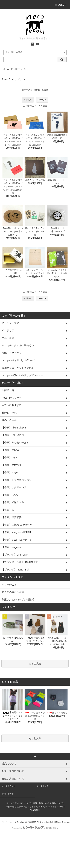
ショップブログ (57, 807)
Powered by (35, 828)
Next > (42, 100)
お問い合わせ (8, 794)
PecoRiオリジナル (19, 69)
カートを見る (43, 786)
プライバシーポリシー (39, 807)
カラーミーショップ (8, 822)
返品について (57, 803)
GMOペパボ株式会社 (45, 822)
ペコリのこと (9, 585)
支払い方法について (23, 803)
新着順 (45, 90)
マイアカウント (9, 786)
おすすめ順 (27, 90)
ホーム (6, 69)
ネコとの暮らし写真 (13, 592)
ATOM (37, 810)
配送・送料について (41, 803)
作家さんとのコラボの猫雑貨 (18, 599)
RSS (32, 810)
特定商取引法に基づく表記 (16, 807)
